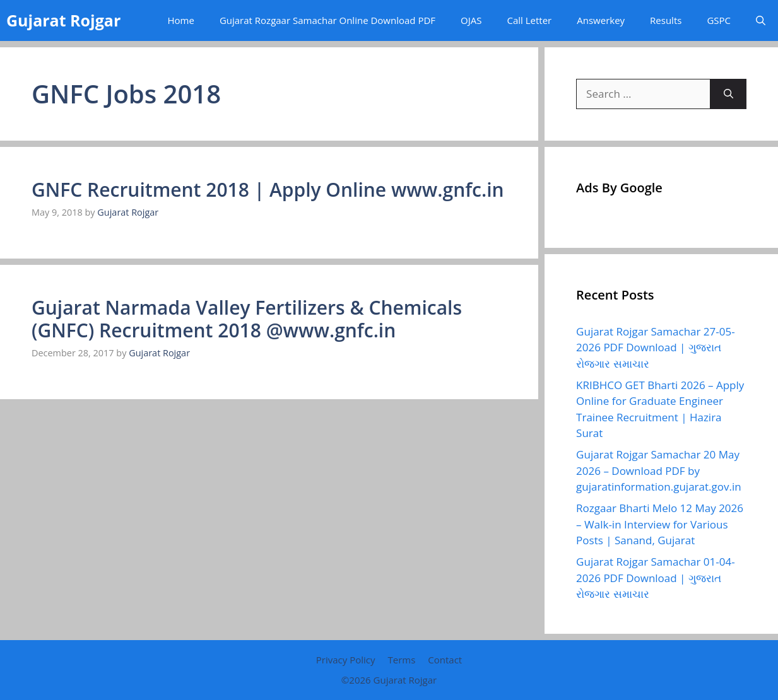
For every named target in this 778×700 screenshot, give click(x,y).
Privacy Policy (346, 660)
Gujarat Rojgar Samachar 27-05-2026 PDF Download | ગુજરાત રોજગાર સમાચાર (656, 347)
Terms (401, 660)
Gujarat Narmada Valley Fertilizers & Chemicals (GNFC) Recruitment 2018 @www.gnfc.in (247, 319)
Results (666, 20)
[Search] (728, 94)
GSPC (719, 20)
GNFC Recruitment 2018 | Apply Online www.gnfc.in (268, 190)
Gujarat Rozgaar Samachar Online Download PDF (327, 20)
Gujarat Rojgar (63, 20)
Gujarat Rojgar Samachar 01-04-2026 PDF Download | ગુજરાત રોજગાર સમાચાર (656, 578)
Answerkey (601, 20)
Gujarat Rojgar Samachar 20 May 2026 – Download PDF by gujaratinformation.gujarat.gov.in (659, 470)
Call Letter (529, 20)
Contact (445, 660)
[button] (761, 20)
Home (180, 20)
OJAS (471, 20)
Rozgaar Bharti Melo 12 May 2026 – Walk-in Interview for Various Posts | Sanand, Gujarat (660, 524)
